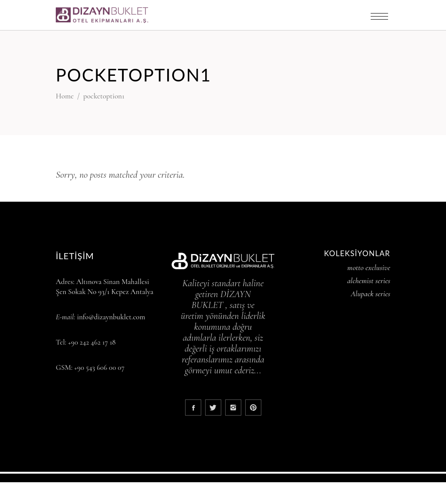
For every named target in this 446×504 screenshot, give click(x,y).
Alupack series (370, 294)
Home (65, 96)
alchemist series (369, 281)
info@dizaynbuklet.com (111, 317)
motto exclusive (369, 267)
